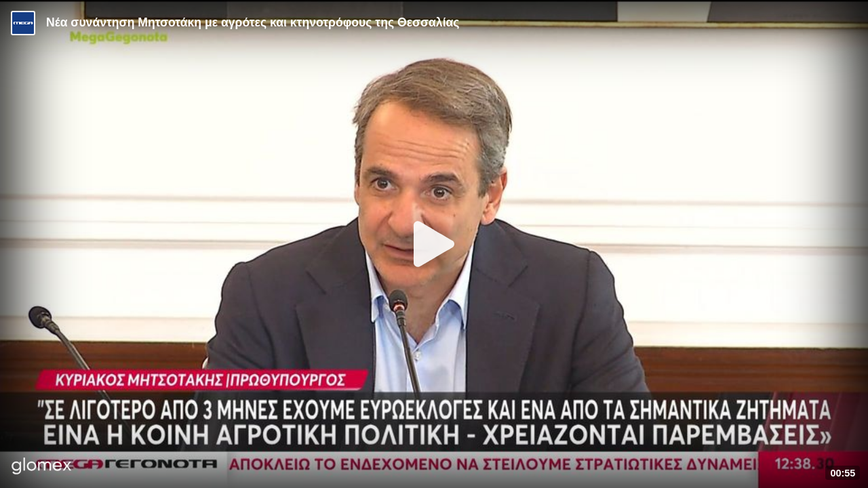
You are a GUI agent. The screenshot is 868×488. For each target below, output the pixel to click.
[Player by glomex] (42, 467)
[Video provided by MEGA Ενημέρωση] (23, 23)
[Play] (434, 244)
